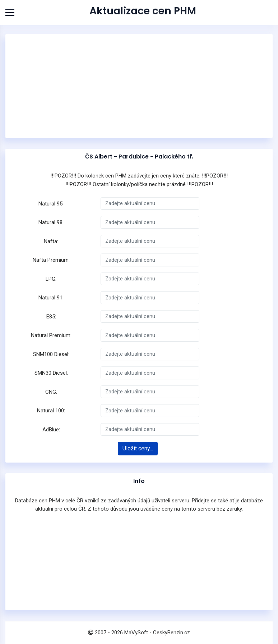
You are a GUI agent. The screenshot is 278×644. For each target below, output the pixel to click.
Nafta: (51, 241)
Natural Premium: (51, 335)
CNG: (51, 392)
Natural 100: (51, 411)
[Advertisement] (139, 86)
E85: (51, 317)
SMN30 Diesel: (51, 373)
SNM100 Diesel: (51, 354)
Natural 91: (51, 298)
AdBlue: (51, 430)
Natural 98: (51, 222)
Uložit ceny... (138, 448)
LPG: (51, 279)
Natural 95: (51, 204)
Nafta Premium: (51, 260)
